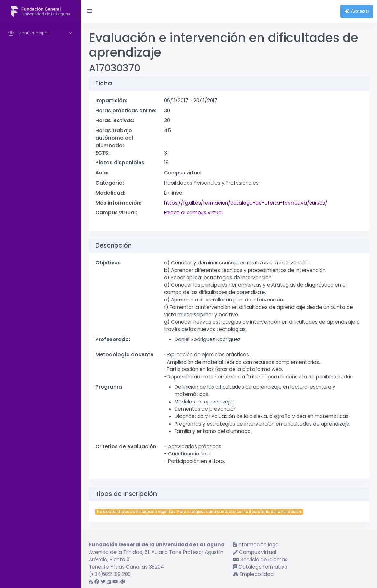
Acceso (357, 11)
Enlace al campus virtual (193, 213)
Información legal (256, 545)
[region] (41, 305)
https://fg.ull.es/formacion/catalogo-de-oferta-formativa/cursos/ (246, 203)
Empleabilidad (253, 574)
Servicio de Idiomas (260, 560)
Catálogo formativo (260, 567)
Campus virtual (255, 552)
